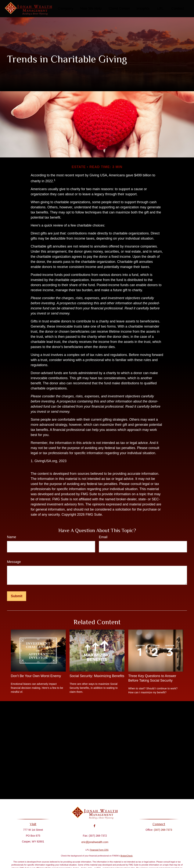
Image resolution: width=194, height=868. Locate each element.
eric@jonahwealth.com (95, 839)
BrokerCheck (127, 856)
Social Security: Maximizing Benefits (97, 676)
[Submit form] (17, 596)
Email (103, 537)
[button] (66, 9)
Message (14, 562)
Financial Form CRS (99, 850)
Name (12, 537)
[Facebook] (94, 823)
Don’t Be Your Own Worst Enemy (36, 676)
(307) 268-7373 (161, 830)
